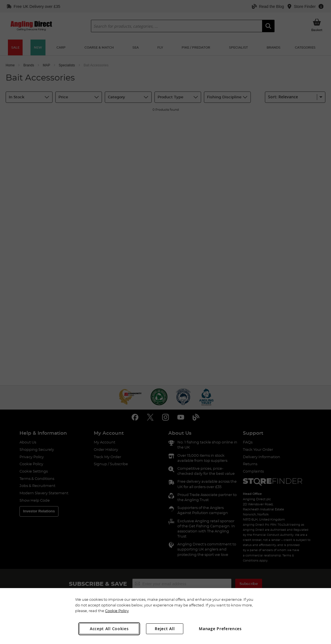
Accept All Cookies (109, 629)
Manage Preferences (220, 629)
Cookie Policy (117, 611)
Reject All (165, 629)
